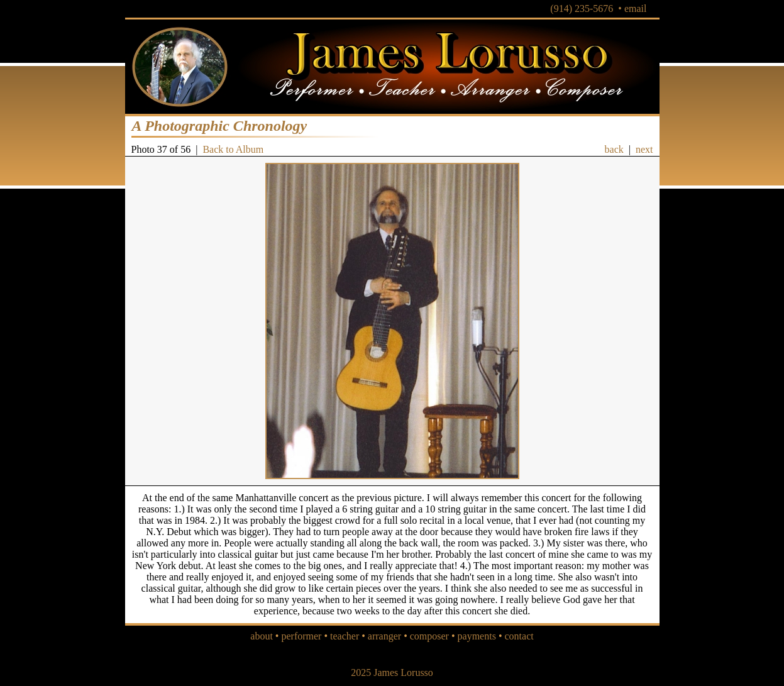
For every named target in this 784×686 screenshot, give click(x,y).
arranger (384, 636)
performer (301, 636)
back (614, 149)
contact (519, 636)
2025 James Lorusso (392, 672)
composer (429, 636)
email (636, 8)
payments (477, 636)
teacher (345, 636)
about (262, 636)
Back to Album (233, 149)
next (644, 149)
